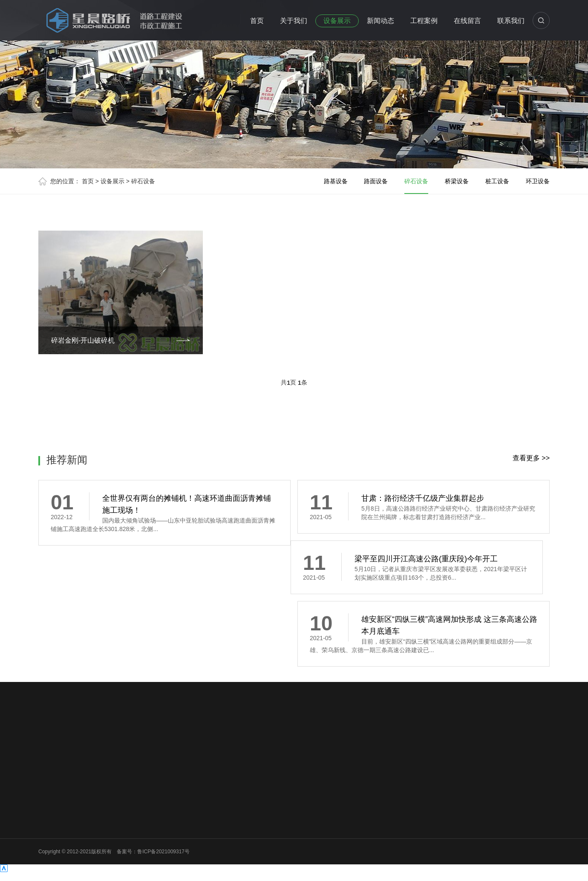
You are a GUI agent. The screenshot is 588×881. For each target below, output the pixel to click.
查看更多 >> (531, 458)
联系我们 (511, 21)
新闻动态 (380, 21)
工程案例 (424, 21)
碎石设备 (143, 181)
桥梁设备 (457, 181)
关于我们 (294, 21)
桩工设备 (497, 181)
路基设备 (336, 181)
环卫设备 (538, 181)
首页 (257, 21)
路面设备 (376, 181)
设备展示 (337, 21)
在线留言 (467, 21)
